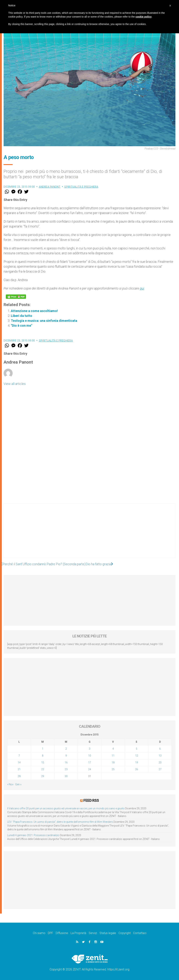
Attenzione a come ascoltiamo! (34, 311)
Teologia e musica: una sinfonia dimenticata (44, 321)
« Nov (10, 784)
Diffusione (62, 933)
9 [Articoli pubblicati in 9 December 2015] (66, 756)
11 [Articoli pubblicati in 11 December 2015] (113, 756)
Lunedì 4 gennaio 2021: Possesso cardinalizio (33, 835)
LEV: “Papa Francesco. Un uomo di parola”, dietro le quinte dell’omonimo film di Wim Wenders (60, 822)
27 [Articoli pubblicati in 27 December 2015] (160, 769)
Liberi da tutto (21, 316)
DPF (50, 933)
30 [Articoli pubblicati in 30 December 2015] (66, 776)
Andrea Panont (50, 187)
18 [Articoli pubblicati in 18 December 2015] (113, 762)
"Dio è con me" (21, 325)
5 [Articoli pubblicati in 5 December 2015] (137, 749)
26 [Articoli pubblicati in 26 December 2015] (137, 769)
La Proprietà (78, 933)
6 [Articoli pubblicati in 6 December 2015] (160, 749)
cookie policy (144, 17)
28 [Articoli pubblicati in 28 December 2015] (19, 776)
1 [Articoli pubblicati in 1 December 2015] (43, 749)
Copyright (125, 933)
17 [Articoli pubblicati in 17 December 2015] (90, 762)
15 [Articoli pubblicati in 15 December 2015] (43, 762)
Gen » (18, 784)
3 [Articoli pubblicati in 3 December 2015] (90, 749)
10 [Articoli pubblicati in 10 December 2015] (90, 756)
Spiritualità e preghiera (81, 187)
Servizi (93, 933)
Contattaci (140, 933)
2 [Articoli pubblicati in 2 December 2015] (66, 749)
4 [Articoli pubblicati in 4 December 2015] (113, 749)
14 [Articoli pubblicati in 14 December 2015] (19, 762)
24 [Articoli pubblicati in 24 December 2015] (90, 769)
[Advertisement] (89, 534)
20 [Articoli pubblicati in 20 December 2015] (160, 762)
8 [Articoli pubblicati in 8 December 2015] (43, 756)
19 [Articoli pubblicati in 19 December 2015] (137, 762)
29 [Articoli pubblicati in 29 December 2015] (43, 776)
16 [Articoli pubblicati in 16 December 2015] (66, 762)
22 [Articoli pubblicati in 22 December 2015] (43, 769)
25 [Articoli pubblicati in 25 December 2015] (113, 769)
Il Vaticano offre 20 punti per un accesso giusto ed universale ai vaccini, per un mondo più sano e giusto (66, 808)
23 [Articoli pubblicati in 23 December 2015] (66, 769)
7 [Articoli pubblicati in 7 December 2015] (19, 756)
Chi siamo (39, 933)
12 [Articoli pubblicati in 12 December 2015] (137, 756)
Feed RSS (91, 800)
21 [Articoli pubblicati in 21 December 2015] (19, 769)
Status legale (108, 933)
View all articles (15, 384)
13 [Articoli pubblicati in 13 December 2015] (160, 756)
